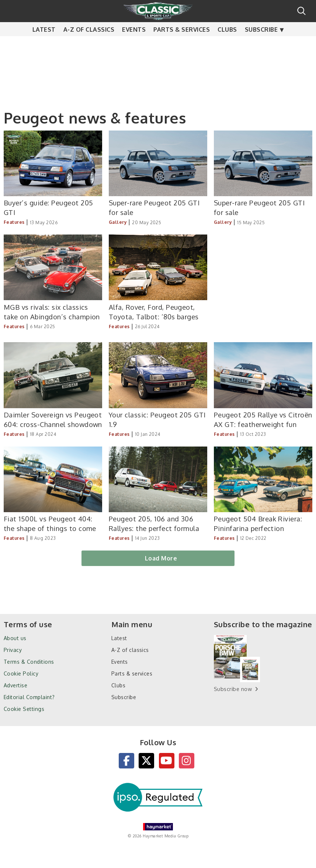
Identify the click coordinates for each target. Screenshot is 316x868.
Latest (44, 44)
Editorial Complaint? (29, 697)
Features (14, 222)
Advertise (15, 685)
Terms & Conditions (29, 662)
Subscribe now (233, 689)
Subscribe (261, 44)
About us (15, 638)
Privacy (13, 650)
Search (301, 11)
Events (134, 44)
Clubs (227, 44)
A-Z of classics (89, 44)
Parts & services (182, 44)
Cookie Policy (21, 673)
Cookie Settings (24, 709)
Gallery (118, 222)
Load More (161, 558)
